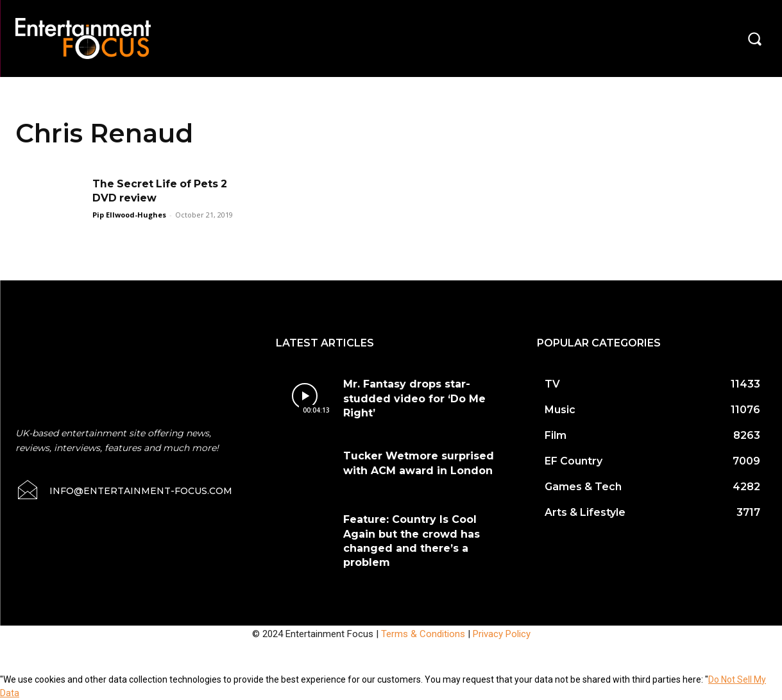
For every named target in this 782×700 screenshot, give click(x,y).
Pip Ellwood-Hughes (129, 215)
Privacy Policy (502, 634)
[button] (754, 38)
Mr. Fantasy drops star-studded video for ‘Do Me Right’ (414, 398)
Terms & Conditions (423, 634)
